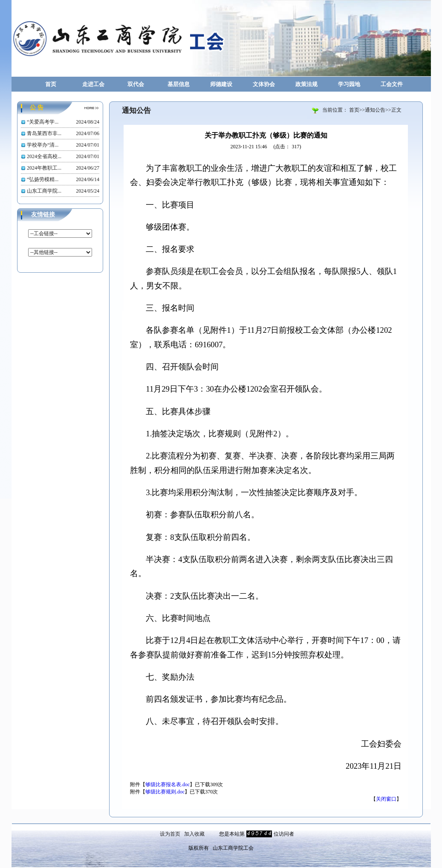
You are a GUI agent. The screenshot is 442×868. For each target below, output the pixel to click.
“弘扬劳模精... (43, 179)
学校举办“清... (43, 145)
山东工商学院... (44, 191)
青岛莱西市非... (44, 133)
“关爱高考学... (43, 122)
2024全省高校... (44, 156)
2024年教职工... (44, 168)
